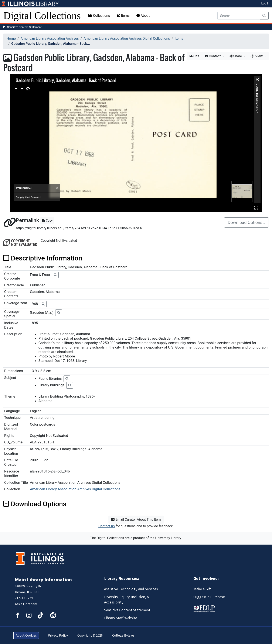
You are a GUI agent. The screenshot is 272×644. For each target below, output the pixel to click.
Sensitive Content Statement (24, 27)
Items (123, 16)
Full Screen (256, 207)
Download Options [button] (35, 504)
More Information (257, 85)
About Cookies (26, 636)
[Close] (57, 188)
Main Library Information (43, 580)
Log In (265, 3)
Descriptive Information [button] (43, 258)
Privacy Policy (58, 636)
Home (11, 39)
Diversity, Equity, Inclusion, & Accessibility (127, 600)
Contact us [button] (107, 526)
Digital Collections (42, 16)
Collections (99, 16)
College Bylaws (123, 636)
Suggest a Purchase (209, 597)
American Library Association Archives (50, 39)
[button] (257, 80)
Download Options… (246, 222)
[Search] (239, 16)
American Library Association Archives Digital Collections (127, 39)
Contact (213, 56)
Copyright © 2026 (90, 636)
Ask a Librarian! (26, 604)
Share (236, 56)
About (143, 16)
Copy (47, 221)
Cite (194, 56)
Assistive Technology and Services (131, 589)
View (257, 56)
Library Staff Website (121, 618)
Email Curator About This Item (136, 520)
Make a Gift (202, 589)
